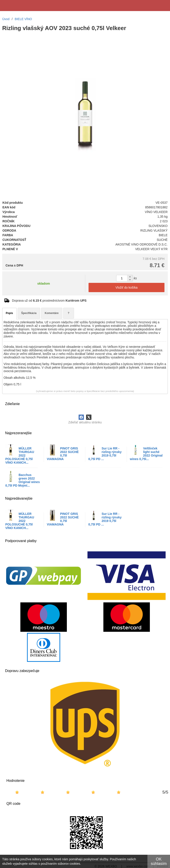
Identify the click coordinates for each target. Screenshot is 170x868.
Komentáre (52, 313)
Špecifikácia (29, 313)
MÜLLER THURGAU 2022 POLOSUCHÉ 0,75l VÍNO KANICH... (20, 455)
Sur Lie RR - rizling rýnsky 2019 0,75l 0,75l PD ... (105, 454)
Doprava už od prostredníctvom (49, 301)
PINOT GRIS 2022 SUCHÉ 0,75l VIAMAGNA (63, 454)
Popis (9, 313)
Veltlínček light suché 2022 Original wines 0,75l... (146, 454)
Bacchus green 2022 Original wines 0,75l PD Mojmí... (23, 480)
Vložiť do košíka (127, 287)
